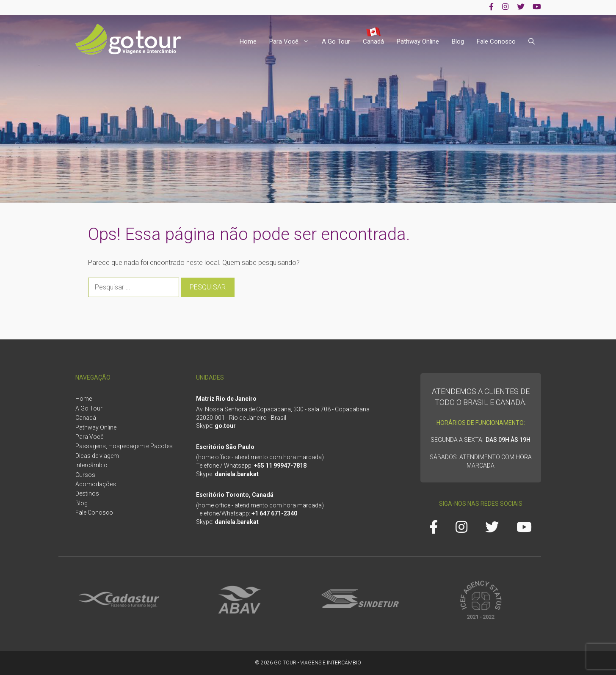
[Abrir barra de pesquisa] (532, 42)
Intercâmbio (91, 465)
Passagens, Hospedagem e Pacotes (124, 446)
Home (248, 41)
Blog (458, 41)
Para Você (292, 42)
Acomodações (96, 484)
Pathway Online (418, 41)
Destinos (87, 493)
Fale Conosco (496, 41)
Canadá (373, 41)
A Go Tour (336, 41)
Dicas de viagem (97, 456)
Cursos (85, 475)
